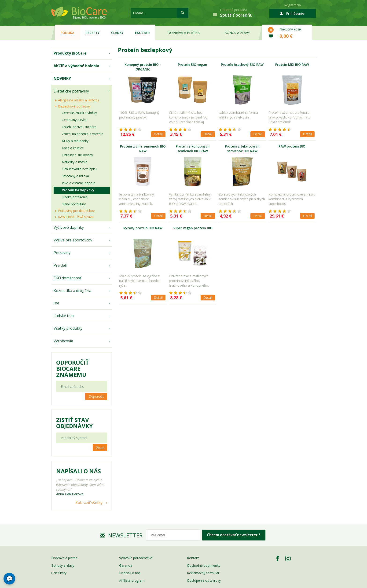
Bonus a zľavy (237, 33)
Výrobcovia (63, 341)
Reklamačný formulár (203, 573)
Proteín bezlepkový (78, 190)
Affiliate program (132, 580)
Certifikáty (59, 573)
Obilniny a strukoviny (77, 155)
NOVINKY (62, 78)
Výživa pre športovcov (73, 240)
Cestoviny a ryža (74, 120)
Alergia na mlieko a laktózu (78, 100)
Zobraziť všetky (89, 503)
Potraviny (62, 253)
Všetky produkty (68, 328)
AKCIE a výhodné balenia (76, 66)
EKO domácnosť (67, 278)
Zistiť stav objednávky (74, 423)
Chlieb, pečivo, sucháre (79, 127)
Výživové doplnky (69, 227)
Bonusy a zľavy (63, 565)
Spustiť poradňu (236, 15)
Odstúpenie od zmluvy (204, 580)
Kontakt (193, 558)
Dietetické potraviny (71, 91)
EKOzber (142, 33)
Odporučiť (96, 396)
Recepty (92, 33)
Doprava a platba (184, 33)
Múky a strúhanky (75, 141)
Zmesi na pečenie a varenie (83, 134)
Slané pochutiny (74, 204)
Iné (56, 303)
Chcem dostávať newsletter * (234, 535)
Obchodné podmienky (204, 565)
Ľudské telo (64, 316)
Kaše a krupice (73, 148)
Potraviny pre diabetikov (76, 211)
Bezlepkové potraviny (74, 106)
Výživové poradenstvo (136, 558)
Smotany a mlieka (75, 176)
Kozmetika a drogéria (72, 291)
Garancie (126, 565)
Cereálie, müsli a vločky (79, 113)
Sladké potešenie (75, 197)
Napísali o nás (130, 573)
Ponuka (67, 33)
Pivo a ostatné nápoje (79, 183)
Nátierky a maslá (75, 162)
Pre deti (60, 265)
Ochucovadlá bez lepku (79, 169)
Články (117, 33)
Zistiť (100, 448)
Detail (158, 134)
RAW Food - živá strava (76, 217)
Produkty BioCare (70, 53)
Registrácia (292, 5)
